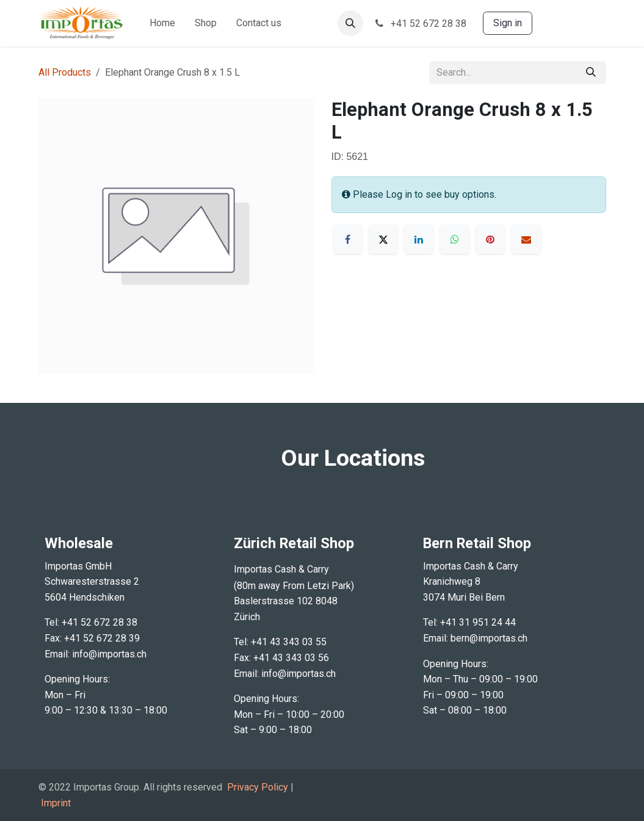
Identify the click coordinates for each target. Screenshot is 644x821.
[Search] (591, 73)
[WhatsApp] (455, 239)
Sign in (508, 23)
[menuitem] (162, 23)
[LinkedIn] (419, 239)
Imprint (56, 803)
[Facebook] (348, 239)
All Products (65, 72)
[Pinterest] (490, 239)
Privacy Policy (258, 787)
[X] (383, 239)
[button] (350, 23)
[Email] (526, 239)
